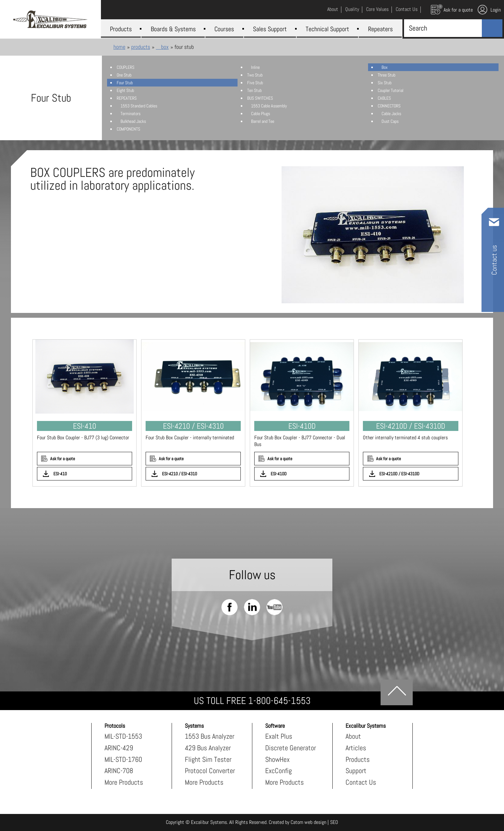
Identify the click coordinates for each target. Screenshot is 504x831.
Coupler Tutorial (391, 90)
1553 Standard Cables (137, 106)
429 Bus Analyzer (208, 748)
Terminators (129, 114)
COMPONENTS (128, 129)
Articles (356, 748)
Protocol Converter (210, 771)
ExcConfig (279, 771)
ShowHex (277, 759)
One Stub (124, 75)
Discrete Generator (291, 748)
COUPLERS (126, 67)
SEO (334, 822)
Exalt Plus (279, 736)
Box (162, 47)
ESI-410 (60, 474)
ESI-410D (279, 474)
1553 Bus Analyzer (210, 736)
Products (141, 47)
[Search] (441, 28)
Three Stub (387, 75)
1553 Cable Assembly (267, 106)
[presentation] (373, 235)
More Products (124, 782)
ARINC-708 (119, 771)
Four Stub (125, 83)
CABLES (384, 98)
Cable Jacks (389, 114)
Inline (253, 67)
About (353, 736)
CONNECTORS (389, 106)
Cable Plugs (259, 114)
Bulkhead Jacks (131, 121)
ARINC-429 (119, 748)
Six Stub (385, 83)
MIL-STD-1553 (123, 736)
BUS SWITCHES (260, 98)
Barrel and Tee (261, 121)
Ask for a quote (63, 459)
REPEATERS (127, 98)
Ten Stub (254, 90)
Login (489, 10)
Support (356, 771)
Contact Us (361, 782)
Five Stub (255, 83)
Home (119, 47)
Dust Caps (388, 121)
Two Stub (255, 75)
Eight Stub (125, 90)
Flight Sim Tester (208, 759)
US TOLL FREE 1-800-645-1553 (252, 701)
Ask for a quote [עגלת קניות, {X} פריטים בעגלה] (452, 9)
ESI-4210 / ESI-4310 (180, 474)
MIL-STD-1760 (123, 759)
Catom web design (308, 822)
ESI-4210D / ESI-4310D (399, 474)
